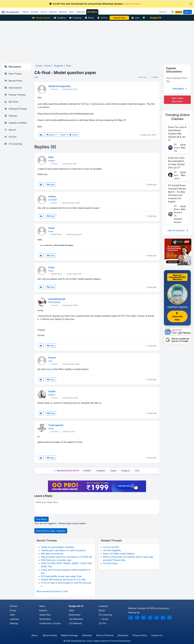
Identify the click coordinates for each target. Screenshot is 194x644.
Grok (137, 471)
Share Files (45, 615)
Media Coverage (69, 635)
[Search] (165, 12)
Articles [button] (35, 12)
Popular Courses (41, 18)
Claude (113, 471)
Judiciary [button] (81, 12)
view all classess (178, 230)
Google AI (126, 471)
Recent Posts (13, 81)
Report (154, 135)
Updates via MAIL (15, 123)
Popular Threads (15, 95)
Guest (51, 228)
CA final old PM (111, 547)
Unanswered (13, 88)
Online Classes (177, 117)
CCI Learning (13, 144)
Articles (14, 606)
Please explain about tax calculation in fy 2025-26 (66, 557)
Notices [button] (63, 12)
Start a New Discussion (177, 100)
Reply (50, 135)
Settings (11, 116)
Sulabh (52, 391)
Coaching (75, 18)
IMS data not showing (52, 554)
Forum (13, 610)
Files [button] (71, 12)
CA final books (110, 563)
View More (180, 89)
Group (103, 619)
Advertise (87, 635)
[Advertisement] (97, 41)
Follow (73, 135)
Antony (52, 196)
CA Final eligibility (112, 550)
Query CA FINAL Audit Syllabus (119, 554)
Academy (60, 18)
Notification (45, 619)
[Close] (191, 4)
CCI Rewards (76, 623)
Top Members (76, 619)
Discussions (13, 67)
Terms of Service (105, 635)
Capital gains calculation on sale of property (63, 550)
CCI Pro (102, 18)
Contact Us (157, 635)
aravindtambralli (57, 299)
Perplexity (101, 471)
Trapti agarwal (56, 425)
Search (10, 130)
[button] (172, 12)
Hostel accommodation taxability (58, 547)
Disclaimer (123, 635)
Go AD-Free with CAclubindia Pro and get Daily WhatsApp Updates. (95, 4)
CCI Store (92, 12)
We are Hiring (50, 635)
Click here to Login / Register (51, 531)
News (42, 606)
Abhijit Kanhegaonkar (60, 86)
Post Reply (41, 519)
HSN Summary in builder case (56, 560)
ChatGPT (87, 471)
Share (62, 135)
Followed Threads (16, 109)
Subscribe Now (177, 317)
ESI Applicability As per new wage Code (61, 576)
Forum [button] (44, 12)
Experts (43, 610)
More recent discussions (49, 591)
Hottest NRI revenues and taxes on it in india (63, 580)
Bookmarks (75, 615)
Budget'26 (156, 18)
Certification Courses (50, 623)
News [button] (26, 12)
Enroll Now (183, 146)
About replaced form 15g (177, 80)
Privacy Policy (140, 635)
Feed (71, 610)
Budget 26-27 (76, 606)
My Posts (11, 102)
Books (89, 18)
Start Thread (13, 74)
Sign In (187, 12)
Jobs (135, 18)
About (34, 635)
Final (36, 77)
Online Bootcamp (119, 18)
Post (66, 591)
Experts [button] (53, 12)
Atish (51, 157)
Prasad (52, 358)
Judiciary (14, 619)
